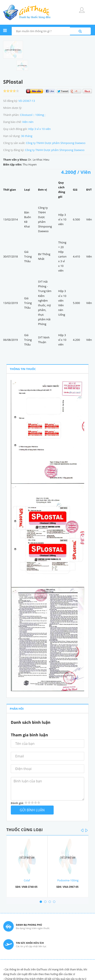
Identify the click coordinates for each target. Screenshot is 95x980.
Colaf (27, 880)
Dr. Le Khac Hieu (39, 160)
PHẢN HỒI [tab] (17, 709)
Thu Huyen (30, 164)
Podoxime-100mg (68, 880)
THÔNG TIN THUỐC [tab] (23, 369)
